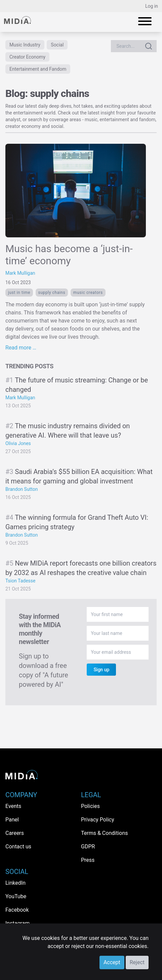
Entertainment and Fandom (38, 69)
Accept (112, 962)
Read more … (21, 348)
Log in (152, 6)
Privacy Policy (98, 820)
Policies (90, 806)
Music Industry (25, 45)
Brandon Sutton (22, 489)
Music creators (88, 293)
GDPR (88, 847)
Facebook (17, 910)
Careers (15, 833)
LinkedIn (15, 883)
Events (13, 806)
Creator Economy (27, 57)
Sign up (101, 670)
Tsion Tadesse (21, 581)
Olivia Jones (18, 443)
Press (88, 860)
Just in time (19, 293)
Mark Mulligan (20, 273)
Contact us (18, 847)
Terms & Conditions (105, 833)
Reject (137, 962)
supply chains (52, 293)
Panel (12, 820)
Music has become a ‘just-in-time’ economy (69, 255)
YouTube (16, 896)
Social (57, 45)
